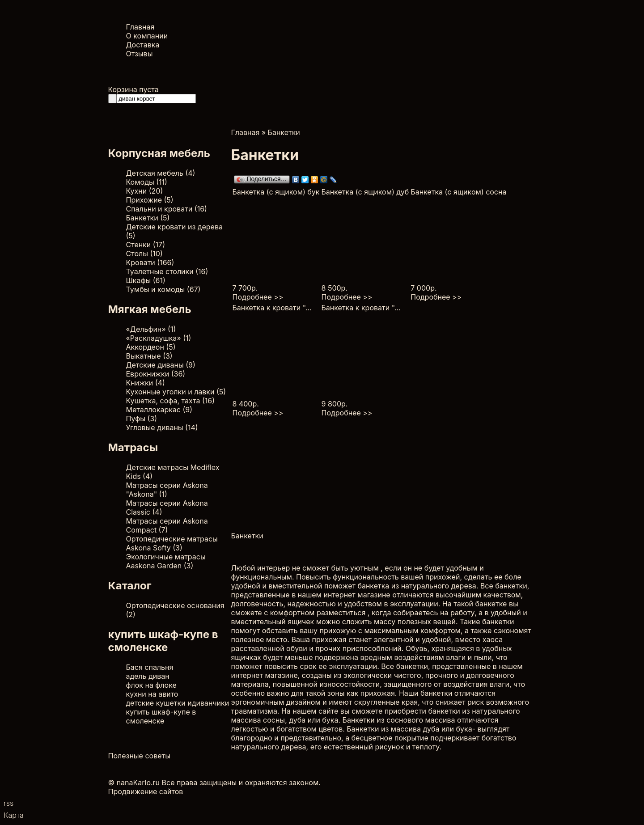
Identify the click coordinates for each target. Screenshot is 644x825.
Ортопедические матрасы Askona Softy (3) (172, 543)
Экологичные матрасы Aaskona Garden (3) (166, 561)
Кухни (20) (145, 191)
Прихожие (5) (150, 200)
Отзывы (140, 54)
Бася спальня (150, 667)
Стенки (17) (146, 245)
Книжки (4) (146, 383)
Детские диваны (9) (161, 365)
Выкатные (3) (149, 356)
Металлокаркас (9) (159, 410)
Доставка (143, 45)
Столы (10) (144, 254)
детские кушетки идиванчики (178, 703)
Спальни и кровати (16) (167, 209)
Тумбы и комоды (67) (163, 289)
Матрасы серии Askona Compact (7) (167, 525)
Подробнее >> (258, 297)
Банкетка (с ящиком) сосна (458, 192)
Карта (14, 815)
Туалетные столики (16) (167, 271)
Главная (140, 27)
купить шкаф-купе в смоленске (161, 716)
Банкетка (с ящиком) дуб (365, 192)
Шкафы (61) (146, 280)
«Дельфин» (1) (151, 329)
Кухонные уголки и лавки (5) (176, 392)
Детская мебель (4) (161, 173)
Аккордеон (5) (151, 347)
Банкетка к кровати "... (272, 308)
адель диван (148, 676)
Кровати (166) (150, 262)
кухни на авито (152, 694)
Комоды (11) (147, 182)
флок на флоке (151, 685)
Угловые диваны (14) (162, 427)
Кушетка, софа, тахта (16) (171, 401)
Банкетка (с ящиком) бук (276, 192)
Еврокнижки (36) (156, 374)
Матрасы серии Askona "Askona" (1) (167, 490)
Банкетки (284, 132)
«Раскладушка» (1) (159, 338)
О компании (147, 36)
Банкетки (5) (148, 218)
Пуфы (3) (142, 419)
